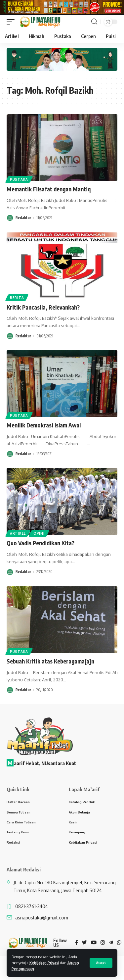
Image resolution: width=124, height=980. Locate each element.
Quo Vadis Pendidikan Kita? (41, 545)
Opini (39, 535)
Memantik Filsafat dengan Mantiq (49, 191)
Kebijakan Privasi (44, 963)
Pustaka (19, 181)
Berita (17, 299)
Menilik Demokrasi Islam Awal (44, 427)
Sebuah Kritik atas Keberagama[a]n (50, 663)
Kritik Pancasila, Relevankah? (43, 309)
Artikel (18, 535)
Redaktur (23, 220)
